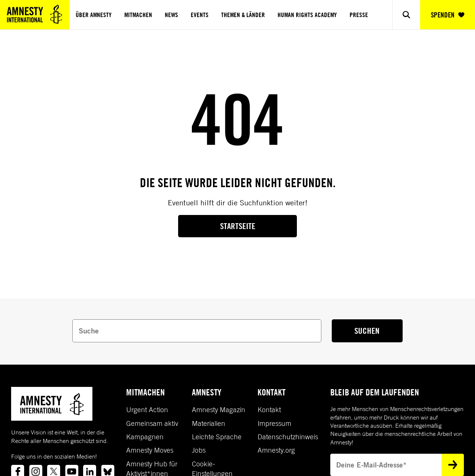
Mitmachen (138, 15)
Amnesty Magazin (219, 410)
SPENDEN (448, 15)
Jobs (199, 450)
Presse (359, 15)
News (171, 15)
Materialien (209, 423)
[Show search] (406, 15)
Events (200, 15)
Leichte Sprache (217, 437)
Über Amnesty (94, 15)
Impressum (274, 423)
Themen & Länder (243, 15)
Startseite (238, 226)
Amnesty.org (276, 450)
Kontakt (269, 410)
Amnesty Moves (150, 450)
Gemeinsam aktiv (152, 423)
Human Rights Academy (307, 15)
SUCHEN (367, 331)
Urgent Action (147, 410)
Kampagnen (145, 437)
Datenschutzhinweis (288, 437)
